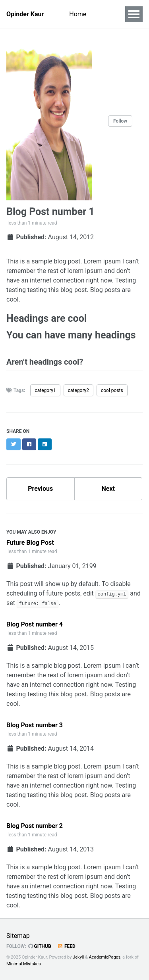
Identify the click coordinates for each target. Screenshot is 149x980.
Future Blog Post (30, 543)
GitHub (40, 946)
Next (108, 489)
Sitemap (18, 936)
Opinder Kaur (25, 14)
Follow (120, 121)
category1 (45, 390)
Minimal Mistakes (24, 964)
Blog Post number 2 (35, 826)
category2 (78, 390)
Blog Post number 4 (35, 624)
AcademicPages (105, 957)
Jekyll (78, 957)
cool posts (112, 390)
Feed (66, 946)
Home (78, 14)
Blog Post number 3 (35, 725)
